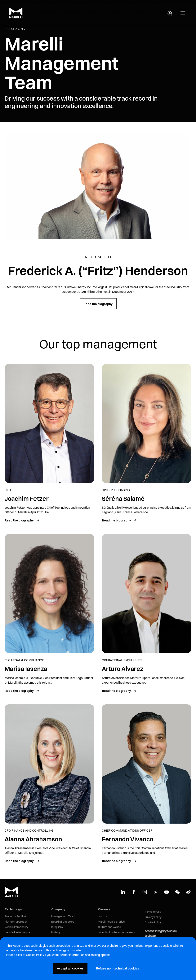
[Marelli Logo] (16, 17)
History (56, 932)
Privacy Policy (153, 917)
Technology (13, 909)
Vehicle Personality (16, 927)
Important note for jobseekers (117, 932)
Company (58, 909)
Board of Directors (63, 922)
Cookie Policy (153, 922)
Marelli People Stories (111, 922)
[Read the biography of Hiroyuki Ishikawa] (22, 691)
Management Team (63, 916)
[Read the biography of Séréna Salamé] (120, 520)
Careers (104, 909)
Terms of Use (153, 912)
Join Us (102, 916)
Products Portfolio (16, 916)
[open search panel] (170, 13)
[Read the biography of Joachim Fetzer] (22, 520)
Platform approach (16, 922)
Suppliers (57, 927)
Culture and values (109, 927)
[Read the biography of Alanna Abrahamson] (22, 861)
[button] (183, 13)
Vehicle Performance (17, 932)
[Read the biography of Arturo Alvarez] (120, 691)
